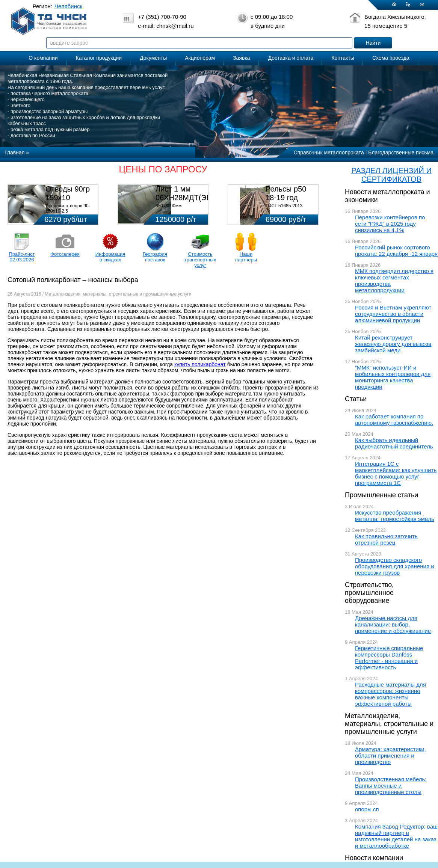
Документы (153, 58)
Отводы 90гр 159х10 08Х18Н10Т (68, 198)
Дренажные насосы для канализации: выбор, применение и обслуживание (393, 624)
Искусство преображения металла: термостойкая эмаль (395, 516)
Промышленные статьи (381, 495)
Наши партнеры (246, 257)
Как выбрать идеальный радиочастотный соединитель (394, 443)
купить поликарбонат (200, 364)
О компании (43, 58)
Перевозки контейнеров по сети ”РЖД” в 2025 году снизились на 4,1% (390, 224)
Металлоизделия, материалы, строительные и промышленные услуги (389, 724)
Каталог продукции (99, 58)
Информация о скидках (110, 257)
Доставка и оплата (291, 58)
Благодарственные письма (401, 152)
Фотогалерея (65, 254)
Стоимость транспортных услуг (200, 260)
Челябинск (68, 6)
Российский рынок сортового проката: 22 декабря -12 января (396, 251)
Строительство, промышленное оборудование (369, 593)
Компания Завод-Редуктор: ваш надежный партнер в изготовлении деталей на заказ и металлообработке (396, 836)
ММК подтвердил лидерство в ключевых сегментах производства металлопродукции (394, 281)
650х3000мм (168, 206)
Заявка (241, 58)
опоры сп (367, 809)
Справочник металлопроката (329, 152)
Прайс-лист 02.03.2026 (22, 257)
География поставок (155, 257)
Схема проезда (391, 58)
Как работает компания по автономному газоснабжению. (394, 420)
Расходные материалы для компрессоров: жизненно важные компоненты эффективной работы (390, 694)
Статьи (356, 399)
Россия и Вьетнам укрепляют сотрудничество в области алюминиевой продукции (393, 314)
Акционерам (200, 58)
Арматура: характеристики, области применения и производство (390, 756)
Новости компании (374, 858)
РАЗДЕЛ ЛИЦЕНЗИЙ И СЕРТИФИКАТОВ (391, 175)
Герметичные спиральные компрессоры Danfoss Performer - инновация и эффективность (389, 658)
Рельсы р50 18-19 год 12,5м (286, 198)
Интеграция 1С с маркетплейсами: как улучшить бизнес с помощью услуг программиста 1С (396, 473)
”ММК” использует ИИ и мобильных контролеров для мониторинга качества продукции (393, 377)
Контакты (343, 58)
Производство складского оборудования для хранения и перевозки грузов (395, 566)
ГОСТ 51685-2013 (284, 206)
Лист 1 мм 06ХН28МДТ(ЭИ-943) (193, 193)
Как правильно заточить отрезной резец (386, 539)
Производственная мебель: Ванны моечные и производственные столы (391, 786)
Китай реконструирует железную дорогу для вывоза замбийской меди (393, 344)
